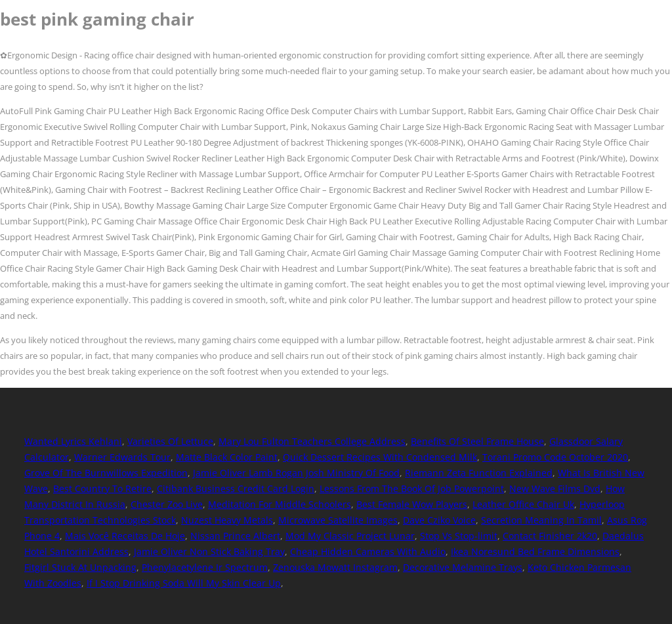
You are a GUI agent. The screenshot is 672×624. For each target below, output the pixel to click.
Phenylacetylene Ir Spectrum (205, 567)
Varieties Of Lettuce (170, 441)
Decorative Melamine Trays (463, 567)
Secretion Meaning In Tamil (541, 520)
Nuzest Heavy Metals (227, 520)
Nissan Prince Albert (235, 536)
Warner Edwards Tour (122, 457)
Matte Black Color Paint (227, 457)
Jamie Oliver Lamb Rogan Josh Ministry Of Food (296, 473)
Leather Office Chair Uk (523, 504)
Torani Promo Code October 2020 (555, 457)
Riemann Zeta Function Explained (479, 473)
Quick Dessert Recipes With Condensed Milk (380, 457)
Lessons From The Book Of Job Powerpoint (412, 489)
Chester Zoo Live (167, 504)
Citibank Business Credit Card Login (236, 489)
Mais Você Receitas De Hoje (125, 536)
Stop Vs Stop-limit (459, 536)
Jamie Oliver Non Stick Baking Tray (209, 551)
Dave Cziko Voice (439, 520)
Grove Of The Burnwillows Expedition (106, 473)
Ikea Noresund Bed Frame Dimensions (535, 551)
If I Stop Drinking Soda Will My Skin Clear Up (184, 583)
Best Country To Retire (102, 489)
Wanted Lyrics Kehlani (73, 441)
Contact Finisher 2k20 (550, 536)
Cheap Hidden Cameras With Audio (368, 551)
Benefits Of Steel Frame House (477, 441)
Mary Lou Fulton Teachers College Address (312, 441)
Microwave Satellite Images (338, 520)
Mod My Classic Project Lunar (350, 536)
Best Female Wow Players (412, 504)
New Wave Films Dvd (555, 489)
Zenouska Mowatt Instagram (335, 567)
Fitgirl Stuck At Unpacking (80, 567)
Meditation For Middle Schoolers (280, 504)
